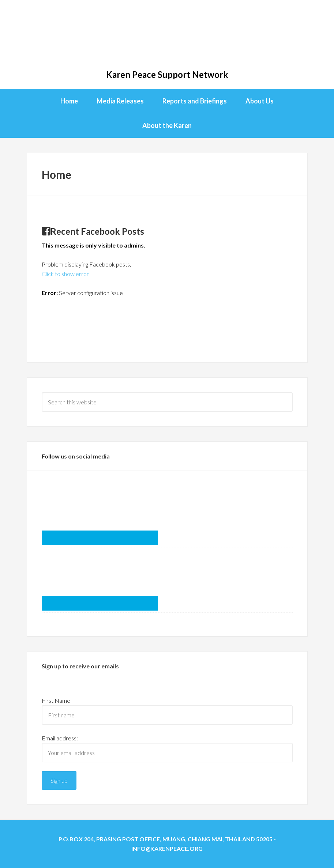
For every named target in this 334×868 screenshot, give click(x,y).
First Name (56, 700)
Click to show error (65, 274)
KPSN (167, 37)
